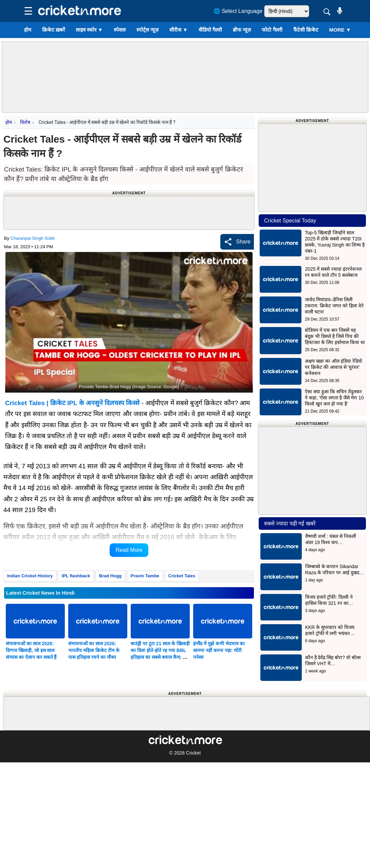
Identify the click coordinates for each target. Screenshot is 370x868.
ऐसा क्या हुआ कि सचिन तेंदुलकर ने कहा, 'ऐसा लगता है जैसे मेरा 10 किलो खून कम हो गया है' (334, 398)
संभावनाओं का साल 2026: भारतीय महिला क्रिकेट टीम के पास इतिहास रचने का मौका (94, 650)
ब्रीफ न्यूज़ (242, 30)
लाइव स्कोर (89, 30)
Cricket (193, 753)
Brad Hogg (110, 576)
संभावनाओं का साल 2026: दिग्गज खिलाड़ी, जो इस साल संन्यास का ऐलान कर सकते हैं (31, 650)
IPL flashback (76, 576)
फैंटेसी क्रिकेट (306, 30)
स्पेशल (120, 30)
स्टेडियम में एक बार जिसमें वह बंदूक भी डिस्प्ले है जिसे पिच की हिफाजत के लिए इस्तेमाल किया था (335, 336)
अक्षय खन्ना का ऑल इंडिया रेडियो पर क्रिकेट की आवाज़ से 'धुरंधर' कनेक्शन (333, 367)
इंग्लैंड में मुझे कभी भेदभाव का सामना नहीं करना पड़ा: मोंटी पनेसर (219, 650)
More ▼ (340, 30)
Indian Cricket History (30, 576)
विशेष (25, 122)
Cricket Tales (182, 576)
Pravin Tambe (145, 576)
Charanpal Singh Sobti (33, 238)
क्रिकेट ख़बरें (53, 30)
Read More (129, 550)
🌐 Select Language (238, 11)
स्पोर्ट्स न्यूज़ (147, 30)
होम (28, 30)
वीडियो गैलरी (210, 30)
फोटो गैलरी (272, 30)
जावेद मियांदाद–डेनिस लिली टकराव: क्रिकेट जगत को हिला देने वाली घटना (334, 306)
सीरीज (179, 30)
